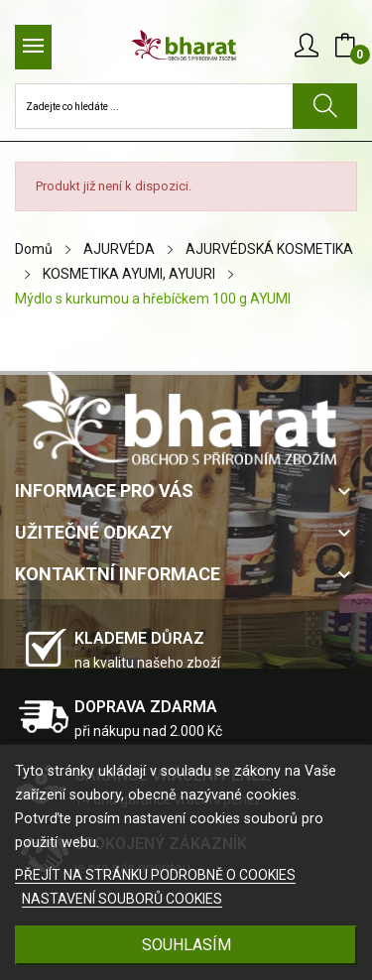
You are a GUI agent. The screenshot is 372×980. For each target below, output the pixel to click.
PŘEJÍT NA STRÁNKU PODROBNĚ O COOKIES (155, 875)
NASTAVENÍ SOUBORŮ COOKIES (122, 899)
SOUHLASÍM (186, 945)
